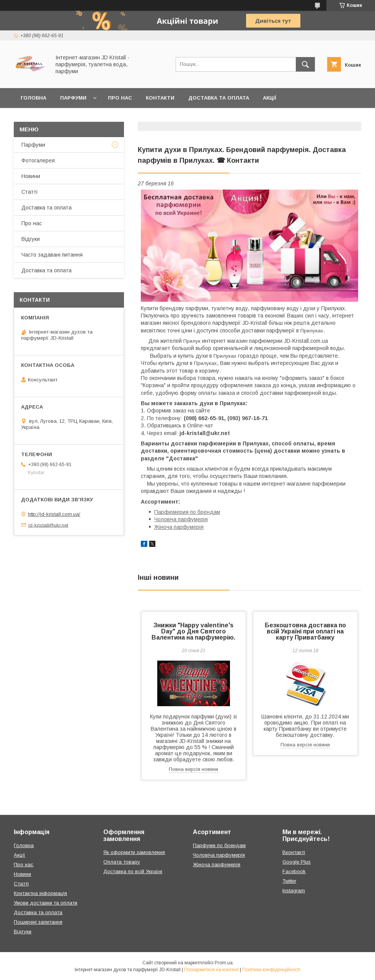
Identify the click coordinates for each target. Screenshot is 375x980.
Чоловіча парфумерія (181, 519)
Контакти (160, 98)
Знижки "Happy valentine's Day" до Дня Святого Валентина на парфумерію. (193, 631)
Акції (270, 98)
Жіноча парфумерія (179, 527)
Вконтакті (294, 852)
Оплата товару (122, 862)
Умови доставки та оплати (46, 903)
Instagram (294, 891)
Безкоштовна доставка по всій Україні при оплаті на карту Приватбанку (305, 631)
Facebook (294, 871)
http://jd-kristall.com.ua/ (54, 514)
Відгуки (31, 239)
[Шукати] (305, 64)
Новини (31, 176)
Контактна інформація (40, 893)
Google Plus (297, 862)
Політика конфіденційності (271, 970)
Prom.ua (224, 963)
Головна (33, 98)
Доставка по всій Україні (133, 871)
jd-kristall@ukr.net (48, 525)
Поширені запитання (38, 922)
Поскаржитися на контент (211, 970)
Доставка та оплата (219, 98)
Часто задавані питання (52, 255)
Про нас (120, 98)
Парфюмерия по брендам (187, 512)
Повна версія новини (193, 769)
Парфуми (73, 98)
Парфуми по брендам (219, 845)
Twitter (289, 881)
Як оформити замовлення (134, 852)
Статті (29, 192)
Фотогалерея (38, 160)
